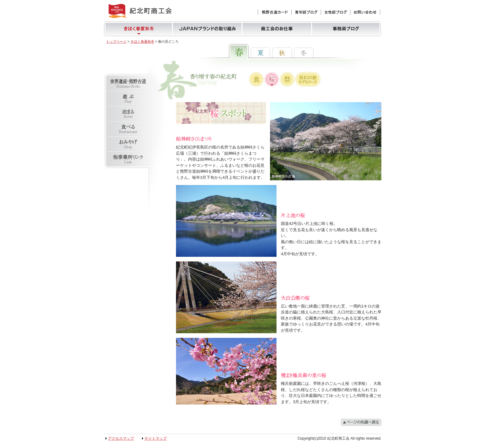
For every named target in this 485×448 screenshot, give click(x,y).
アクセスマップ (121, 438)
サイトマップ (156, 438)
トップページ (116, 41)
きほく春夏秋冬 (142, 41)
